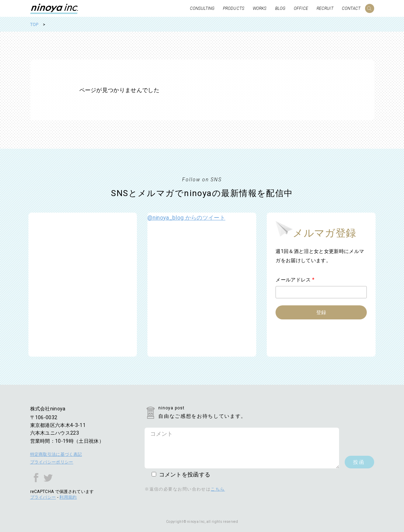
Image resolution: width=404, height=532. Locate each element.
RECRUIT (325, 8)
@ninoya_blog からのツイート (186, 218)
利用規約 (68, 497)
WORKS (260, 8)
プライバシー (43, 497)
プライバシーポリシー (52, 462)
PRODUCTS (234, 8)
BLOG (280, 8)
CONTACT (351, 8)
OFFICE (301, 8)
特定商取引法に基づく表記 (56, 454)
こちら (218, 489)
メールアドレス (295, 280)
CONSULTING (202, 8)
